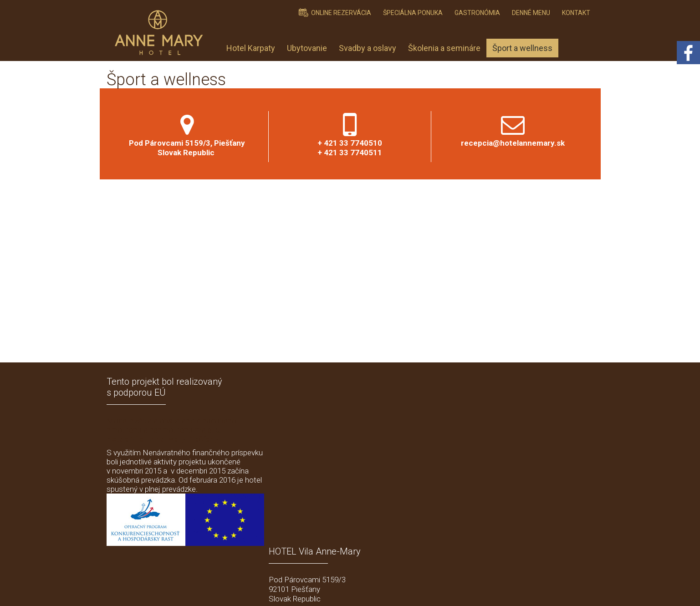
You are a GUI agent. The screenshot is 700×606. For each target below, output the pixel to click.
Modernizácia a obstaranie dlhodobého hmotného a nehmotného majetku (171, 430)
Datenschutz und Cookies (441, 588)
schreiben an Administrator (365, 588)
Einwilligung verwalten (509, 588)
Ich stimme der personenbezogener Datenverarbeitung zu (502, 523)
